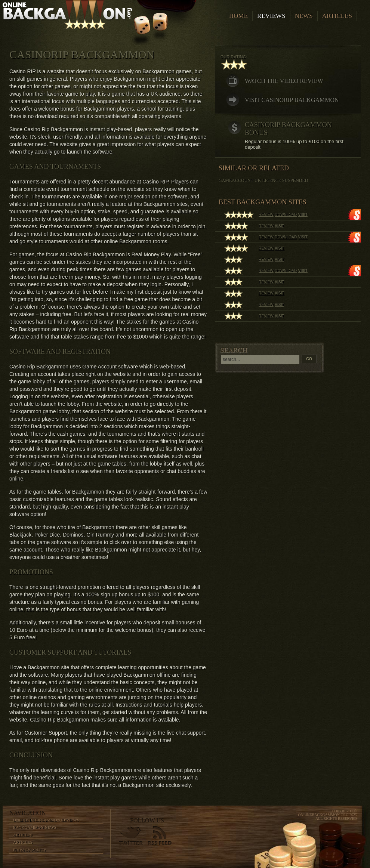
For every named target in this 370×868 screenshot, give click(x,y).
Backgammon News (35, 827)
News (304, 16)
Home (238, 16)
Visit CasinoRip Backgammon (292, 100)
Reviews (271, 16)
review (266, 215)
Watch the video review (284, 81)
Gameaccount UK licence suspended (263, 180)
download (286, 215)
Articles (337, 16)
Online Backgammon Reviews (46, 820)
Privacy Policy (30, 850)
